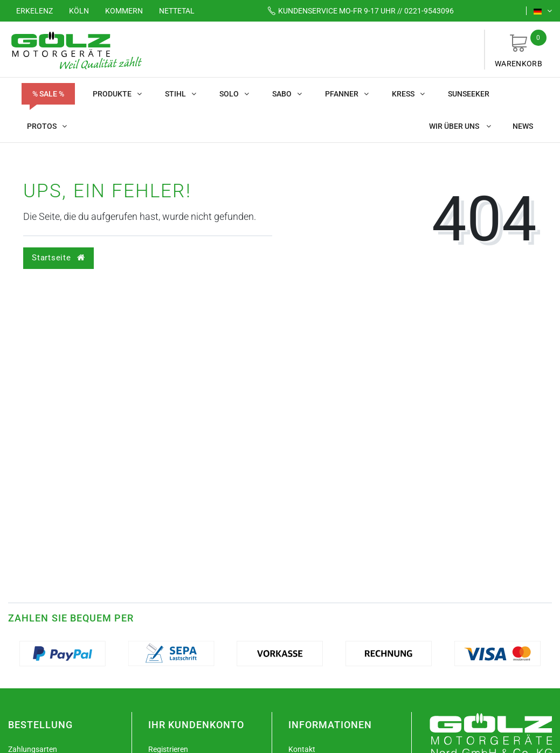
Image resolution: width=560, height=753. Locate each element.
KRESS (408, 94)
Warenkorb (518, 49)
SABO (287, 94)
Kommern (124, 11)
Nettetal (177, 11)
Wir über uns (460, 126)
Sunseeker (469, 94)
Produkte (117, 94)
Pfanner (347, 94)
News (523, 126)
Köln (79, 11)
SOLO (234, 94)
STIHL (181, 94)
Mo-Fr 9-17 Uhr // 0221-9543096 (357, 11)
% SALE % (48, 94)
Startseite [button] (58, 258)
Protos (47, 126)
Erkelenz (34, 11)
